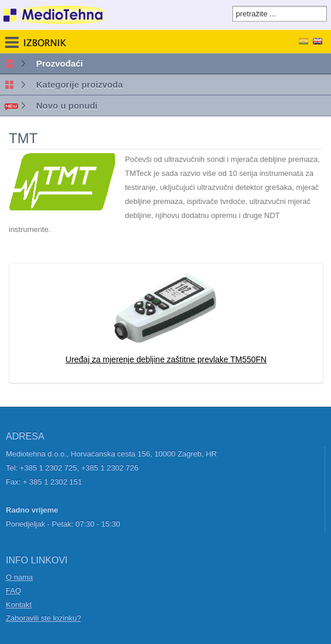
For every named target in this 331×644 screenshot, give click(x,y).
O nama (19, 577)
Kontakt (19, 605)
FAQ (13, 591)
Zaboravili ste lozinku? (43, 618)
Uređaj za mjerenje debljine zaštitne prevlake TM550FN (166, 359)
